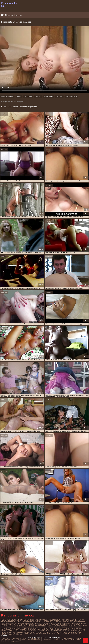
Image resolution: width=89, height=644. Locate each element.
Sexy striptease (48, 96)
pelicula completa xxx (64, 622)
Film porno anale (68, 638)
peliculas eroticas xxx (13, 627)
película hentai (11, 623)
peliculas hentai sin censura (51, 628)
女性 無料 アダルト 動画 (51, 640)
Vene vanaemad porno (19, 638)
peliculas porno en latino (52, 632)
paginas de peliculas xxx (26, 619)
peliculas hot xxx (43, 630)
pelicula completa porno (45, 622)
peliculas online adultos (17, 631)
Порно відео (6, 638)
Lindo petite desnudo (7, 96)
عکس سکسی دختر (16, 641)
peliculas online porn (36, 631)
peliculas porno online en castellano (48, 633)
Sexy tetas (59, 96)
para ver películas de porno (11, 621)
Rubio (19, 96)
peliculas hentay (7, 630)
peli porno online (67, 621)
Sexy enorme (28, 96)
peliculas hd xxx (54, 627)
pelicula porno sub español (44, 623)
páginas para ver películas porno (48, 619)
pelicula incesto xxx (25, 623)
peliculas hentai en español (11, 628)
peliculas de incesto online (70, 624)
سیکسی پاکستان (56, 638)
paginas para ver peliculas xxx (73, 619)
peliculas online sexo (53, 631)
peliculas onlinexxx (72, 96)
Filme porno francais (67, 640)
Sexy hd (38, 96)
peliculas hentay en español (25, 630)
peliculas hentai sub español (73, 628)
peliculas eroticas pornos (62, 626)
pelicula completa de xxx (26, 622)
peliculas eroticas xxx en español (34, 627)
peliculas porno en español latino (29, 632)
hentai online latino (8, 619)
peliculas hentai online (31, 628)
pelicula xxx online (63, 623)
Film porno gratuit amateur (39, 638)
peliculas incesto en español (62, 630)
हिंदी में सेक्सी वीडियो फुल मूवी (35, 640)
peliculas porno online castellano (20, 633)
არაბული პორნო (21, 640)
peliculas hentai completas (71, 627)
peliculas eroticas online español (39, 626)
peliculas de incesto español (48, 624)
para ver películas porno (32, 621)
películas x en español (16, 635)
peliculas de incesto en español (25, 624)
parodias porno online (51, 621)
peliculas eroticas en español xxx (13, 626)
